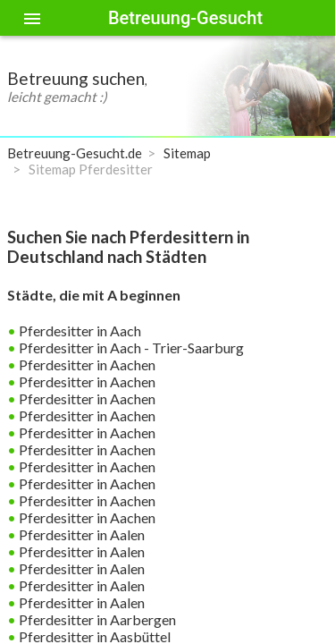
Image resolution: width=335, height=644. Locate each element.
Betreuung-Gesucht (185, 18)
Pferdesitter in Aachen (86, 364)
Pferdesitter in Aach (79, 330)
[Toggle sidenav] (32, 18)
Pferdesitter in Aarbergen (96, 619)
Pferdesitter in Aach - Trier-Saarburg (130, 347)
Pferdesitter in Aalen (80, 534)
